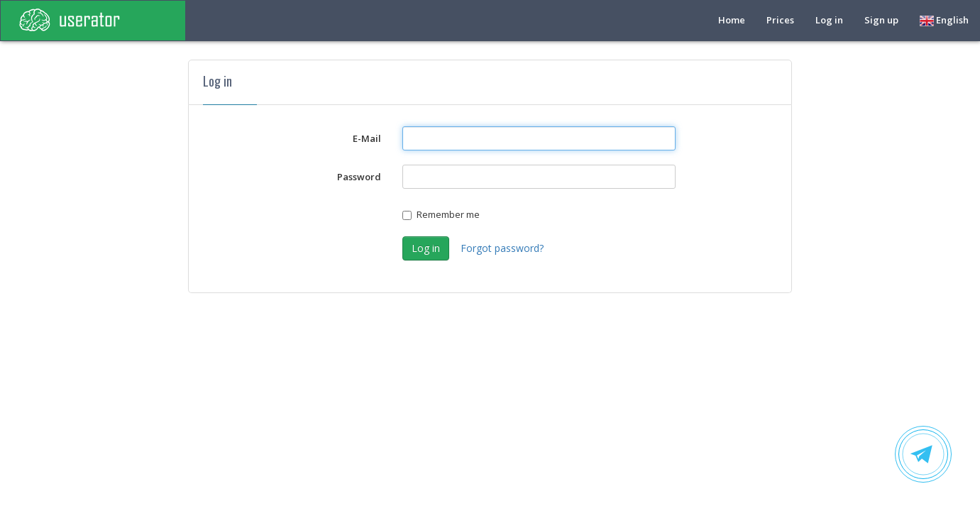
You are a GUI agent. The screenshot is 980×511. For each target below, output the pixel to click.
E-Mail (367, 138)
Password (359, 177)
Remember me (441, 214)
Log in (829, 20)
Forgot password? (502, 248)
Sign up (881, 20)
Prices (780, 20)
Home (732, 20)
